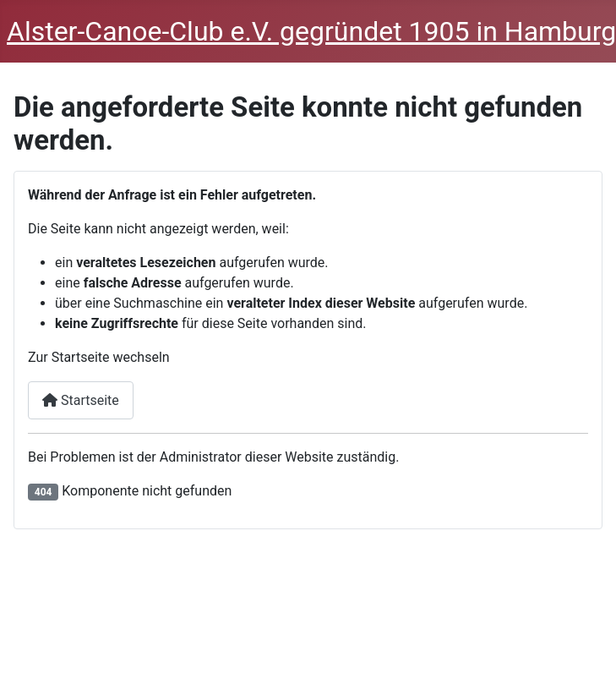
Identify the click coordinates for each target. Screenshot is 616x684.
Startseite (81, 400)
